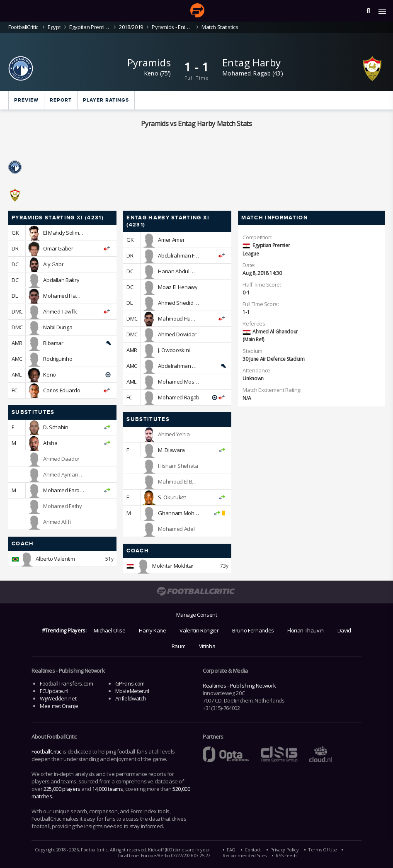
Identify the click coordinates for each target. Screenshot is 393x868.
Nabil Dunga (58, 327)
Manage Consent (197, 615)
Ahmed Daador (61, 459)
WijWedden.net (58, 698)
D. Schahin (56, 427)
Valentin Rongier (199, 630)
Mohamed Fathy (62, 506)
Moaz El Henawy (178, 287)
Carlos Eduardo (62, 390)
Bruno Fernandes (253, 630)
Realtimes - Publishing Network (239, 686)
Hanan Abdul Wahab (183, 271)
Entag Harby (251, 62)
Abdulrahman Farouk (183, 255)
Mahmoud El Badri (180, 481)
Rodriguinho (58, 359)
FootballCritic (46, 751)
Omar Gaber (58, 248)
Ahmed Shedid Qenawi (185, 303)
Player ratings (106, 100)
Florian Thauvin (306, 630)
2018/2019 (131, 27)
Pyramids (149, 62)
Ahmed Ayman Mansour (72, 474)
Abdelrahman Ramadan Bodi (192, 366)
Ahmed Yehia (174, 434)
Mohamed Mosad (179, 382)
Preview (26, 100)
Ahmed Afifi (57, 522)
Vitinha (207, 646)
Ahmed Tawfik (60, 311)
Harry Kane (152, 630)
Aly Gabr (53, 264)
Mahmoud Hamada (181, 319)
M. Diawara (171, 450)
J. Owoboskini (174, 350)
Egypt (54, 27)
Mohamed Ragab (246, 73)
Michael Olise (109, 630)
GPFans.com (130, 683)
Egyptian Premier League (90, 27)
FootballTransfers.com (66, 683)
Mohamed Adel (176, 529)
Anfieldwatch (131, 698)
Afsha (50, 443)
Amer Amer (171, 240)
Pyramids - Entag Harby (172, 27)
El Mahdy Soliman (64, 233)
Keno (151, 73)
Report (61, 100)
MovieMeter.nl (132, 691)
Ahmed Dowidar (177, 334)
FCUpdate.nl (54, 691)
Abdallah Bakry (61, 280)
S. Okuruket (172, 497)
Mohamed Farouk (64, 490)
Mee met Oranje (59, 706)
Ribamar (53, 343)
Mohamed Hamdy (64, 296)
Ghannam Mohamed (183, 513)
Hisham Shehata (178, 466)
